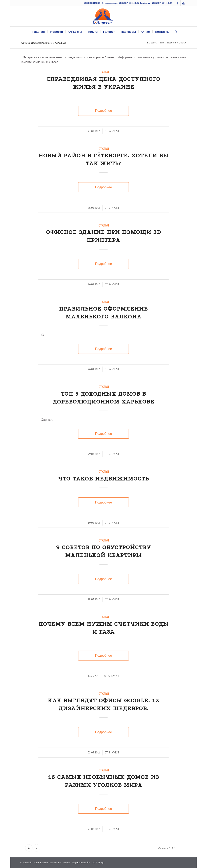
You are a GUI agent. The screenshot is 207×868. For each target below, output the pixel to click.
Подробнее (103, 111)
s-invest (114, 131)
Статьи (104, 72)
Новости (172, 43)
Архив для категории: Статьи (43, 43)
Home (161, 43)
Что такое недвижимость (104, 479)
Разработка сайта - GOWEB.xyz (88, 863)
